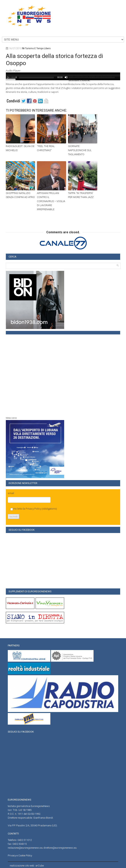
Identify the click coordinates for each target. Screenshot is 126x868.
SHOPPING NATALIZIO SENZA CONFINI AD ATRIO (20, 195)
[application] (63, 76)
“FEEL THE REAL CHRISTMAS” (46, 148)
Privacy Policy (33, 509)
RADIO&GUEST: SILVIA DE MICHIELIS (20, 148)
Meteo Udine (11, 418)
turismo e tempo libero (38, 48)
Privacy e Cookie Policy (20, 856)
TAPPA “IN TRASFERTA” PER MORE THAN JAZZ (81, 195)
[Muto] (66, 77)
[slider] (36, 77)
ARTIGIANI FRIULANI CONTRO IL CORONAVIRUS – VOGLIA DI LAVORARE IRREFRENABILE (51, 201)
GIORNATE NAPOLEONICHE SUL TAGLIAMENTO (80, 150)
